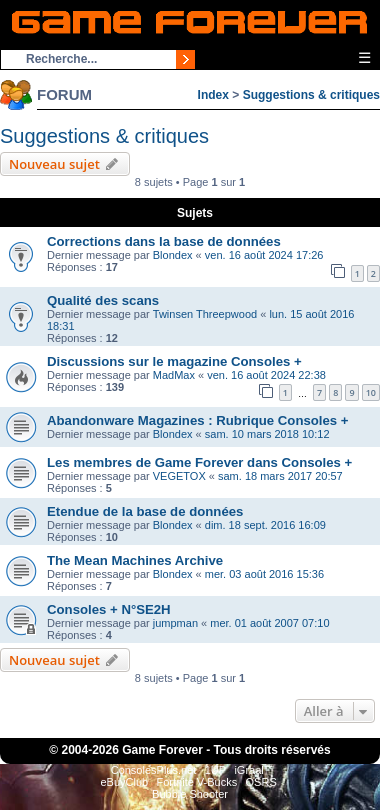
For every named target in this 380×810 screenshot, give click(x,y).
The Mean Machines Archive (135, 560)
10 (371, 392)
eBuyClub (124, 782)
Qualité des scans (103, 300)
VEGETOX (179, 476)
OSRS (261, 782)
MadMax (174, 375)
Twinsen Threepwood (205, 314)
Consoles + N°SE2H (109, 609)
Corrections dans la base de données (164, 241)
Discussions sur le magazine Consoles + (174, 361)
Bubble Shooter (190, 794)
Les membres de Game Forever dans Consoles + (199, 462)
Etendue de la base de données (145, 511)
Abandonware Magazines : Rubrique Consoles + (198, 420)
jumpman (175, 623)
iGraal (248, 770)
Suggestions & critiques (311, 95)
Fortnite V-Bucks (197, 782)
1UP (215, 770)
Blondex (173, 255)
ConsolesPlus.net (154, 770)
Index (213, 95)
